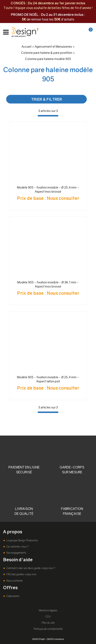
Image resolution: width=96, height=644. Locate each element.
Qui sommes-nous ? (17, 547)
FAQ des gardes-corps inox (21, 574)
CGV (48, 617)
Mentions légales (48, 610)
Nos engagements (16, 553)
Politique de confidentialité (48, 629)
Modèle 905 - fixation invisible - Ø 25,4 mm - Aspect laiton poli (48, 379)
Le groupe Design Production (22, 540)
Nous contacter (14, 581)
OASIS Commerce (55, 639)
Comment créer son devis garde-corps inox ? (30, 568)
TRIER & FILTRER (47, 99)
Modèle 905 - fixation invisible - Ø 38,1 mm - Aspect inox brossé (48, 284)
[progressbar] (48, 116)
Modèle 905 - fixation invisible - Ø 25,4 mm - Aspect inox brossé (48, 189)
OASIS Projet (38, 639)
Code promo (13, 596)
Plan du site (48, 623)
